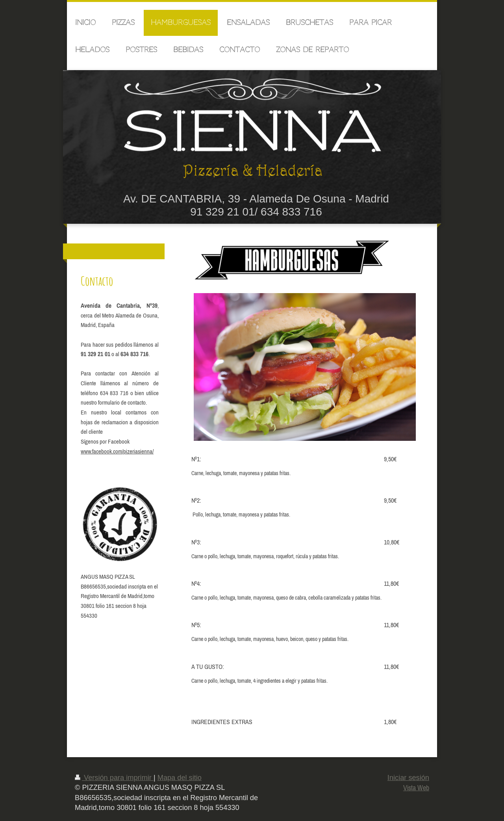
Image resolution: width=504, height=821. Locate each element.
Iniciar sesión (408, 778)
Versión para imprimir (114, 778)
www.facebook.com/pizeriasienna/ (117, 451)
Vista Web (416, 788)
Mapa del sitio (180, 778)
